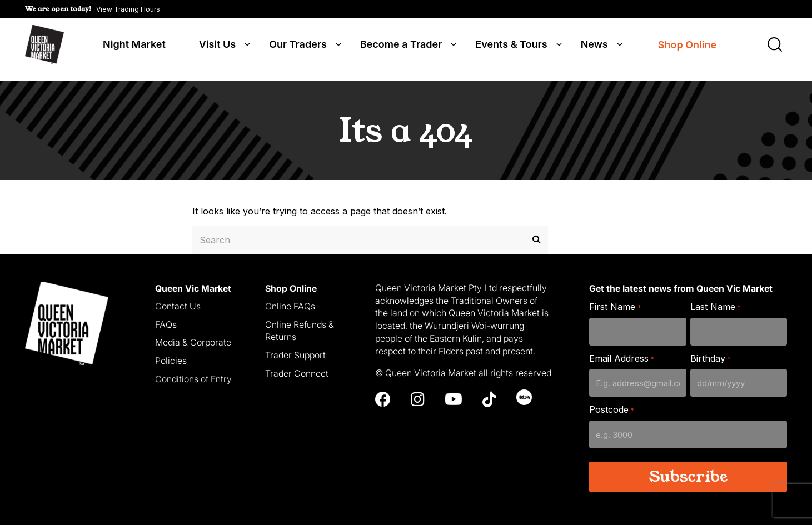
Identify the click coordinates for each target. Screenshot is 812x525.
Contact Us (178, 298)
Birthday (711, 351)
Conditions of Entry (193, 371)
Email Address (622, 351)
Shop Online (687, 46)
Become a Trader (401, 46)
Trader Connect (297, 366)
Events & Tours (511, 46)
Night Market (134, 46)
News (594, 46)
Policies (171, 353)
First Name (615, 299)
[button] (93, 9)
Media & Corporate (193, 335)
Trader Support (295, 347)
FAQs (166, 317)
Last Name (716, 299)
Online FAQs (290, 298)
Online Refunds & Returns (300, 323)
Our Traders (298, 46)
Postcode (612, 402)
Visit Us (217, 46)
